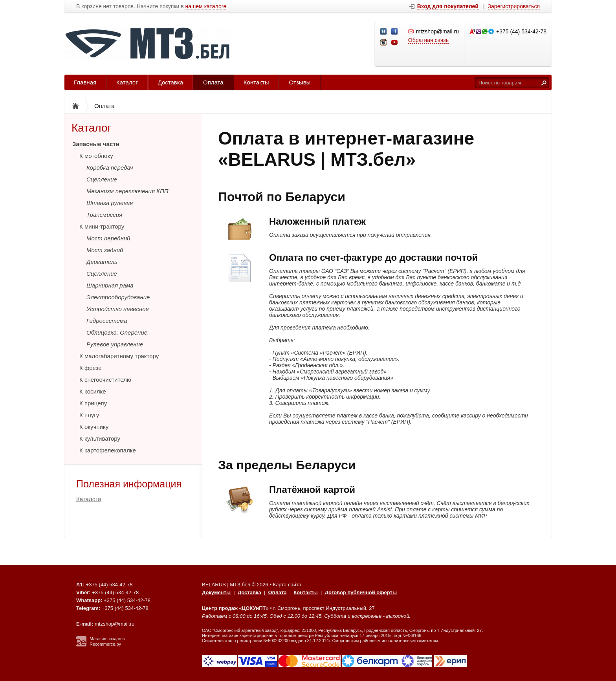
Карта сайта (287, 585)
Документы (216, 592)
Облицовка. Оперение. (118, 332)
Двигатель (102, 262)
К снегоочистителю (105, 380)
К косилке (93, 391)
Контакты (256, 82)
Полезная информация (129, 484)
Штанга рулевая (110, 203)
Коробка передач (110, 168)
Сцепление (102, 179)
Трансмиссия (104, 215)
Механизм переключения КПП (127, 191)
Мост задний (105, 250)
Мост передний (108, 238)
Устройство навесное (118, 309)
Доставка (170, 82)
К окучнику (94, 427)
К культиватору (100, 438)
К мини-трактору (102, 226)
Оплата (213, 82)
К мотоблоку (96, 156)
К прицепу (93, 403)
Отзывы (300, 82)
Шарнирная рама (110, 285)
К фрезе (91, 368)
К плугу (89, 415)
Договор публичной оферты (361, 592)
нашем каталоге (206, 6)
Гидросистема (107, 321)
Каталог (127, 82)
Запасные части (96, 144)
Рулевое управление (115, 344)
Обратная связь (428, 40)
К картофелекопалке (108, 450)
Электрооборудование (118, 297)
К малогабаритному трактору (119, 356)
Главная (85, 82)
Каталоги (89, 499)
